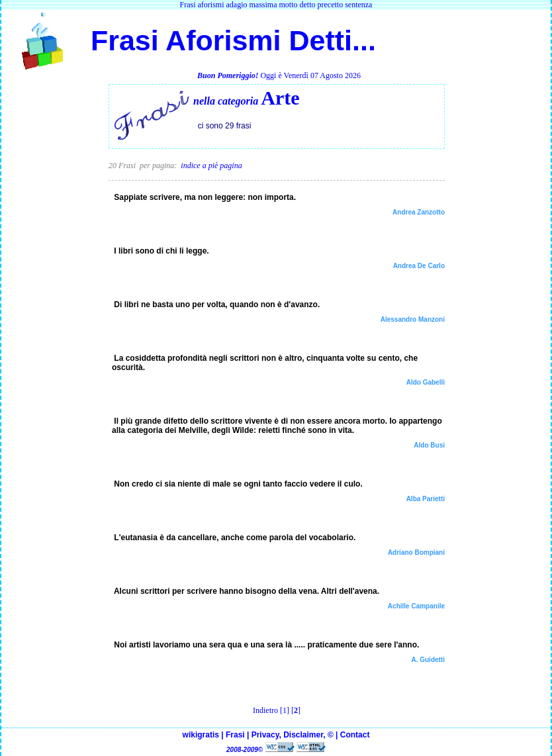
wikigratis (201, 735)
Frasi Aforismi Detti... (229, 40)
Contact (355, 735)
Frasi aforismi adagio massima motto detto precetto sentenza (276, 5)
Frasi (235, 735)
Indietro (265, 710)
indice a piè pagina (211, 165)
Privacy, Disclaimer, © (293, 735)
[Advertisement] (55, 283)
